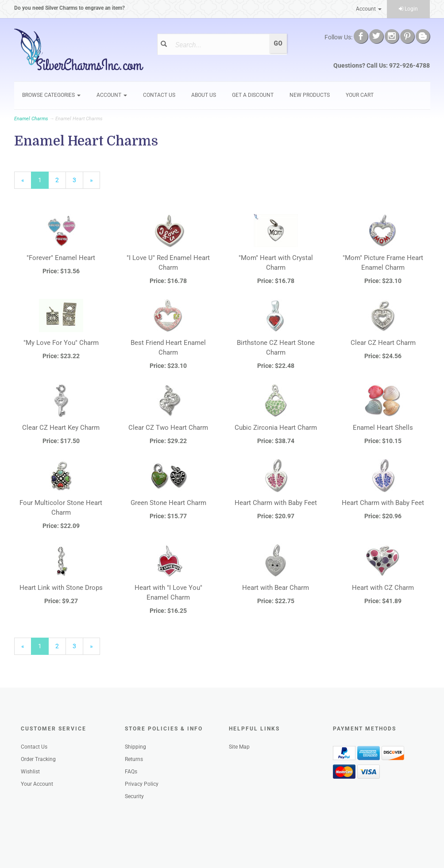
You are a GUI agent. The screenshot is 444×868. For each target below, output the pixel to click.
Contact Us (159, 95)
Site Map (239, 747)
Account (369, 9)
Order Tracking (38, 759)
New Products (310, 95)
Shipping (135, 747)
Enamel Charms (31, 119)
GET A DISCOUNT (253, 95)
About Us (204, 95)
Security (134, 796)
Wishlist (30, 772)
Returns (134, 759)
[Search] (220, 45)
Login (408, 9)
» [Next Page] (95, 182)
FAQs (131, 772)
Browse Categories (51, 95)
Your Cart (360, 95)
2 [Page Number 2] (61, 180)
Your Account (37, 784)
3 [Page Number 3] (78, 180)
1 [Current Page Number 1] (43, 182)
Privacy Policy (142, 784)
